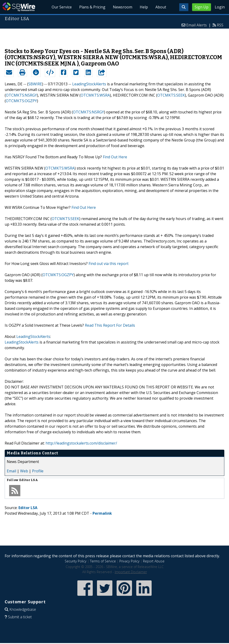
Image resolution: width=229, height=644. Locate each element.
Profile (38, 471)
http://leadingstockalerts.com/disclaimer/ (81, 443)
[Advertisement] (115, 36)
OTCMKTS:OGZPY (21, 101)
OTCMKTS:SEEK (171, 95)
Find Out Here (115, 157)
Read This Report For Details (110, 325)
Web (24, 471)
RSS (220, 25)
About (161, 7)
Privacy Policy (129, 561)
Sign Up (202, 7)
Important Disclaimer (131, 572)
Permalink (102, 513)
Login (220, 7)
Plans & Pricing (92, 7)
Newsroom (123, 7)
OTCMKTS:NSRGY (21, 95)
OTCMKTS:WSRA (95, 95)
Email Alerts (197, 25)
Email (11, 471)
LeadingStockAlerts (89, 84)
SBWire (19, 7)
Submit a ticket (20, 617)
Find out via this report (109, 264)
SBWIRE (35, 84)
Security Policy (76, 561)
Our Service (62, 7)
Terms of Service (103, 561)
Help (144, 7)
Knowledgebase (23, 609)
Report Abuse (154, 561)
